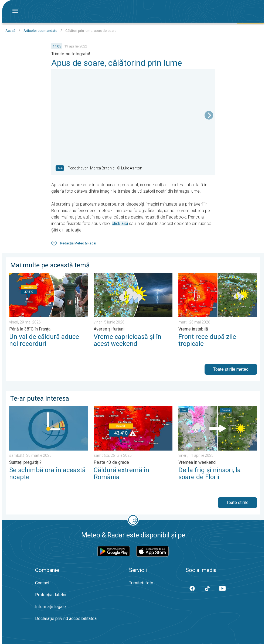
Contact (42, 583)
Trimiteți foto (141, 583)
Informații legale (50, 607)
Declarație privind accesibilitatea (66, 619)
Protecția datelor (51, 595)
